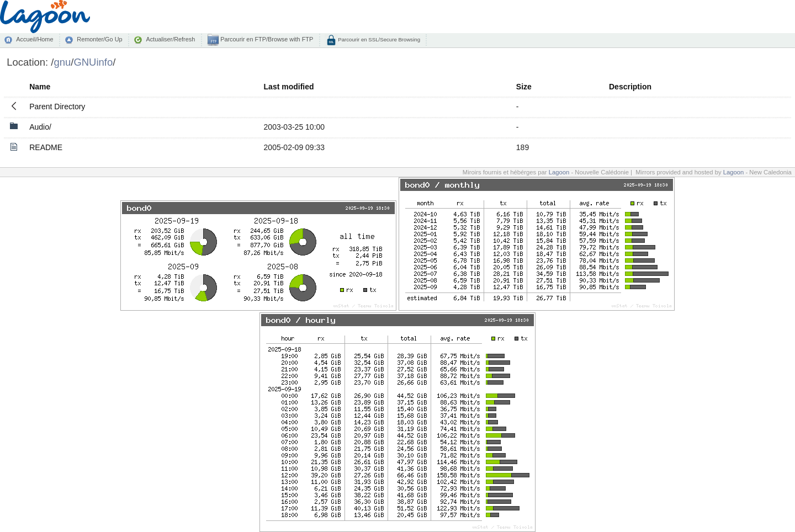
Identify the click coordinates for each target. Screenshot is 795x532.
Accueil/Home (35, 39)
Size (524, 87)
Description (630, 87)
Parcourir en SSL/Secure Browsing (378, 39)
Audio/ (40, 127)
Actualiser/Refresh (170, 39)
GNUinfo (93, 62)
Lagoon (559, 172)
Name (40, 87)
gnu (62, 62)
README (46, 147)
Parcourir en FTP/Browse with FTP (266, 39)
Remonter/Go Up (99, 39)
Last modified (289, 87)
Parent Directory (57, 107)
